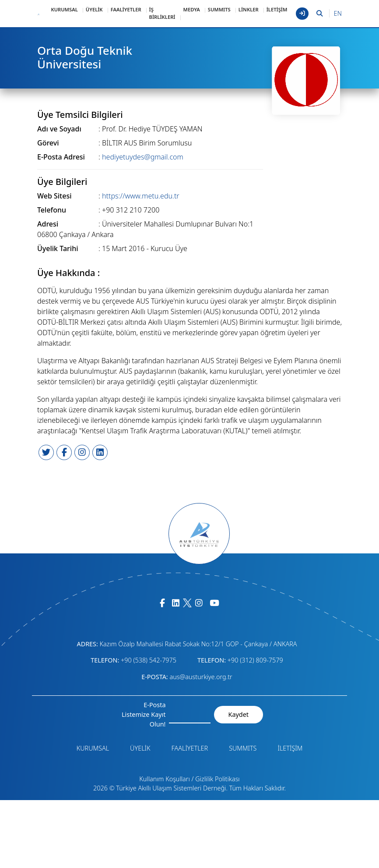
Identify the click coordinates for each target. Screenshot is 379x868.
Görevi (48, 143)
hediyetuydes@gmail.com (143, 157)
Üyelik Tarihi (58, 248)
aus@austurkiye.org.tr (201, 677)
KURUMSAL (64, 9)
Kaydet (239, 714)
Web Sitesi (54, 196)
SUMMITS (219, 9)
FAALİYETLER (126, 9)
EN (338, 13)
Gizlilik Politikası (217, 779)
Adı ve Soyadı (59, 129)
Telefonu (52, 210)
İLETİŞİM (277, 9)
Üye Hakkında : (68, 273)
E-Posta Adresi (61, 157)
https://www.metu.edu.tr (141, 196)
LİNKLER (249, 9)
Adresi (48, 224)
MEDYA (192, 9)
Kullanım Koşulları (165, 779)
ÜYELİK (94, 9)
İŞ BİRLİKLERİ (162, 13)
